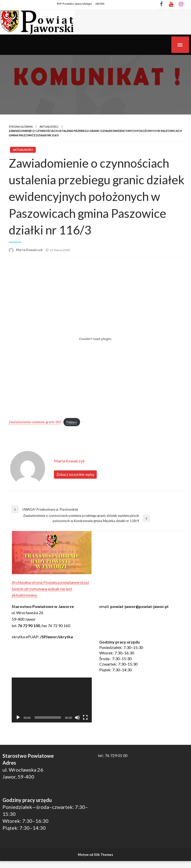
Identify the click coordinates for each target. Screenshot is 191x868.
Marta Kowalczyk (30, 250)
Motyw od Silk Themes (95, 855)
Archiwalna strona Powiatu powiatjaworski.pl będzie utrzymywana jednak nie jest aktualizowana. (50, 589)
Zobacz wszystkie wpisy (75, 474)
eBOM (100, 4)
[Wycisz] (77, 717)
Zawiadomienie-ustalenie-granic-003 (35, 422)
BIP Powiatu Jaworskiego (74, 4)
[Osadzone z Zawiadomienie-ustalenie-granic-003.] (95, 339)
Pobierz (72, 422)
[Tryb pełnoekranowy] (85, 717)
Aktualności (49, 127)
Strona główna (21, 127)
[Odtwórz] (18, 717)
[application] (52, 700)
